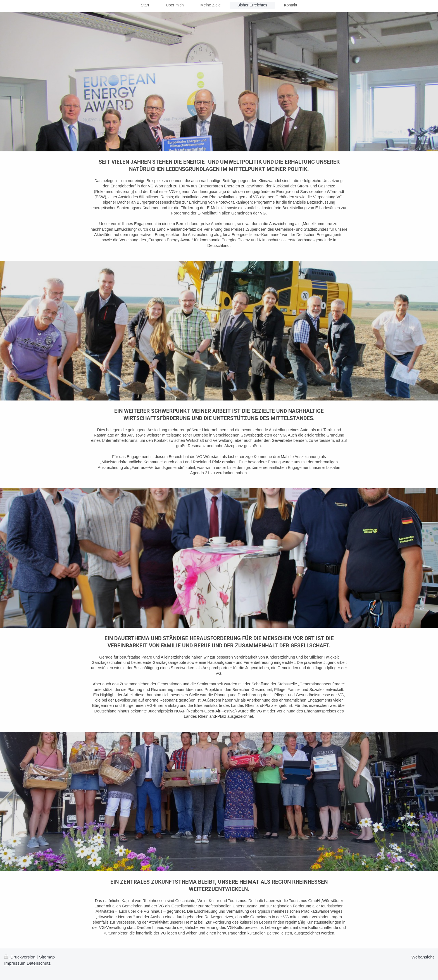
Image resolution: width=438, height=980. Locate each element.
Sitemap (47, 957)
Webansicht (423, 957)
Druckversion (20, 957)
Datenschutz (39, 963)
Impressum (15, 963)
